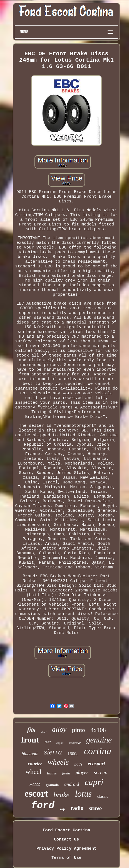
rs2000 (35, 785)
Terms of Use (66, 858)
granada (52, 785)
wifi (63, 809)
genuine (99, 740)
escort (36, 794)
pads (78, 764)
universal (75, 743)
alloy (59, 729)
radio (77, 808)
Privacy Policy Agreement (66, 849)
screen (101, 772)
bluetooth (30, 754)
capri (94, 782)
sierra (53, 752)
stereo (95, 808)
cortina (98, 751)
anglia (60, 743)
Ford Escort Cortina (66, 830)
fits (31, 730)
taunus (52, 773)
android (72, 784)
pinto (79, 730)
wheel (33, 772)
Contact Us (66, 840)
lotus (83, 794)
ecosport (96, 764)
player (82, 772)
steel (44, 732)
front (30, 740)
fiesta (66, 773)
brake (62, 795)
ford (43, 806)
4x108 (98, 730)
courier (35, 764)
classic (103, 796)
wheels (58, 762)
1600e (73, 754)
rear (48, 742)
